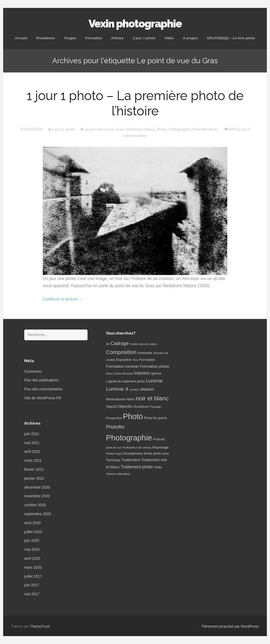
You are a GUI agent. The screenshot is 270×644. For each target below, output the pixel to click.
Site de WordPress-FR (43, 398)
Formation (94, 38)
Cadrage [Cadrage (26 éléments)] (120, 343)
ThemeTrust (40, 626)
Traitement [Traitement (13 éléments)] (131, 460)
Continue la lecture (63, 299)
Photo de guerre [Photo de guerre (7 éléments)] (155, 418)
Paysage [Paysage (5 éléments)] (155, 407)
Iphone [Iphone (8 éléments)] (156, 373)
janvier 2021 (34, 478)
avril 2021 (32, 451)
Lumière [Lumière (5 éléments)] (134, 390)
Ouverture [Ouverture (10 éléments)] (141, 407)
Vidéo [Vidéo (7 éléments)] (158, 467)
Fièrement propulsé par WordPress (230, 626)
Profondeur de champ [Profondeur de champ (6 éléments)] (137, 448)
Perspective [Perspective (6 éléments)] (114, 418)
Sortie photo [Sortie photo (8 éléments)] (152, 454)
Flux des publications (42, 380)
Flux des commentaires (43, 389)
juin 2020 (32, 540)
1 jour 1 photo (144, 38)
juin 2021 (32, 434)
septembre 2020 (38, 514)
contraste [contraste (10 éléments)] (145, 353)
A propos (190, 38)
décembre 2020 (37, 487)
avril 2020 (32, 558)
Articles (117, 38)
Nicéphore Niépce (140, 129)
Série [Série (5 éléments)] (166, 454)
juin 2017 (32, 585)
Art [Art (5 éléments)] (108, 344)
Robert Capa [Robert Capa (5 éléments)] (114, 454)
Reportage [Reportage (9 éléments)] (160, 447)
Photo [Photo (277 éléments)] (133, 416)
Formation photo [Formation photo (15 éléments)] (155, 366)
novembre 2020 (37, 496)
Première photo (205, 129)
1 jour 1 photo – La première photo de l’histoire (135, 103)
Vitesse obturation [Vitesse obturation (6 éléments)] (118, 474)
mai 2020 (32, 549)
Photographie (180, 129)
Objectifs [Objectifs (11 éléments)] (125, 406)
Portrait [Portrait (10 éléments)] (159, 439)
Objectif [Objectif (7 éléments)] (111, 407)
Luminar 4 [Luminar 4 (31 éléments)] (117, 389)
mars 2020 (33, 567)
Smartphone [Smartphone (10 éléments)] (133, 453)
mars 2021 (33, 460)
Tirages (70, 38)
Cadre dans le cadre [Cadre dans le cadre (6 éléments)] (143, 344)
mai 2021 (32, 443)
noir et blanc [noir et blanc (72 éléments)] (152, 398)
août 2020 (32, 523)
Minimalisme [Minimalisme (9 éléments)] (116, 399)
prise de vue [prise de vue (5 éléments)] (114, 448)
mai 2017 (32, 594)
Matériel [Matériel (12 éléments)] (147, 389)
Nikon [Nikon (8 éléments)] (131, 399)
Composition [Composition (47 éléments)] (121, 352)
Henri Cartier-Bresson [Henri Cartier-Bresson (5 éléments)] (120, 373)
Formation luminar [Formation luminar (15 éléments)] (122, 366)
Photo (162, 129)
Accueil (21, 38)
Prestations (45, 38)
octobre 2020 (35, 505)
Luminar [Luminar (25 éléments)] (154, 381)
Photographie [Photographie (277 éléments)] (129, 438)
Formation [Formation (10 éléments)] (147, 360)
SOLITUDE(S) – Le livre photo (231, 38)
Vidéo (169, 38)
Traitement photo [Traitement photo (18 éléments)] (137, 467)
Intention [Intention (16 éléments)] (142, 373)
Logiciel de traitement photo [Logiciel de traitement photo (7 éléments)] (125, 381)
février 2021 (34, 469)
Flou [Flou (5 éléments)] (135, 360)
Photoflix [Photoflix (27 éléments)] (115, 427)
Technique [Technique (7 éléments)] (113, 460)
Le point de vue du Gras (104, 129)
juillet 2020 (33, 532)
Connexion (33, 371)
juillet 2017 (33, 576)
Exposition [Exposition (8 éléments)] (124, 360)
